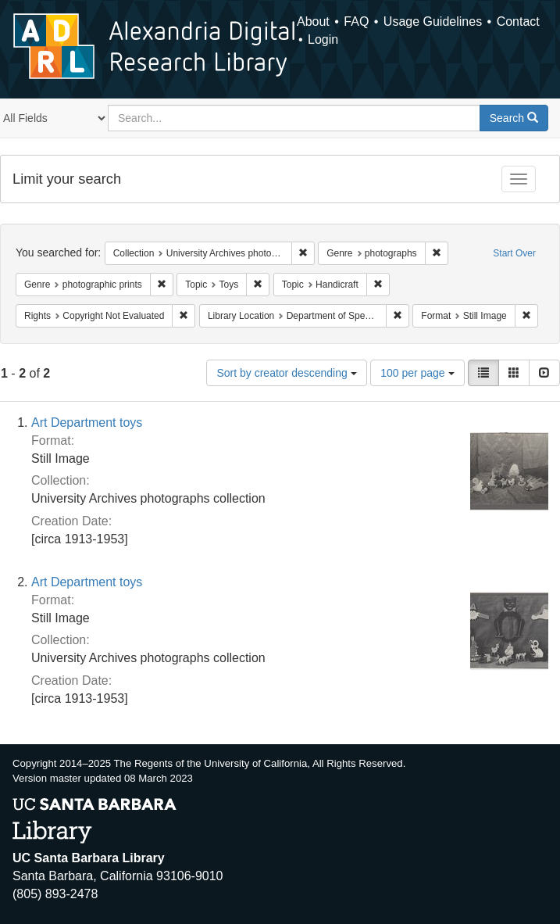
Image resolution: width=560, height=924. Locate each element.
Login (323, 39)
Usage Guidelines (433, 21)
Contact (518, 21)
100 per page (417, 373)
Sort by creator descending (286, 373)
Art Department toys (87, 423)
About (313, 21)
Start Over (514, 253)
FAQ (356, 21)
